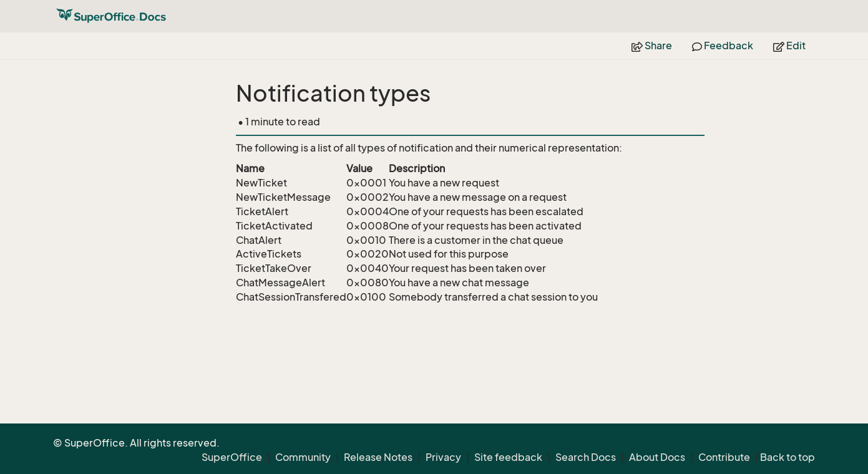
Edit (789, 46)
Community (303, 457)
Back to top (788, 457)
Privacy (443, 457)
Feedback (723, 46)
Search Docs (586, 457)
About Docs (657, 457)
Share (652, 46)
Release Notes (378, 457)
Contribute (724, 457)
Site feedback (508, 457)
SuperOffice (232, 457)
